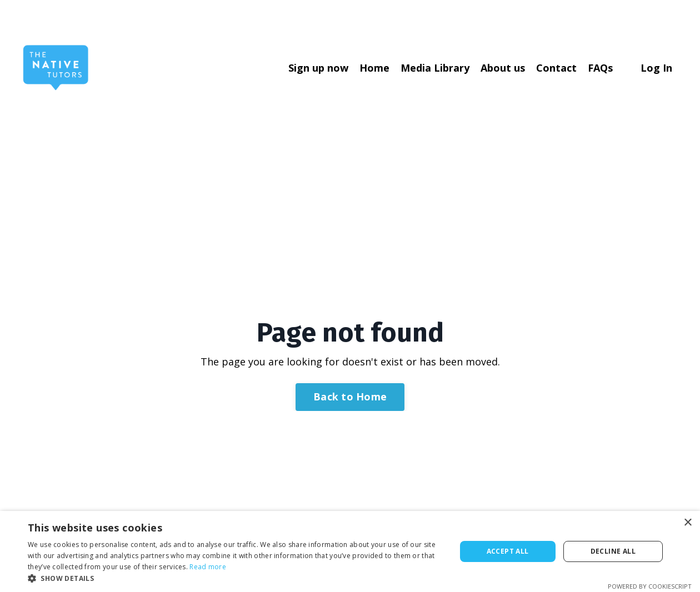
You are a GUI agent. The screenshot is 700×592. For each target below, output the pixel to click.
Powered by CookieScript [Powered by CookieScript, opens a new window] (650, 586)
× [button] (687, 523)
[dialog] (350, 551)
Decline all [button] (613, 551)
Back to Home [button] (350, 397)
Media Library (435, 68)
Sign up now (318, 68)
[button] (236, 578)
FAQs (600, 68)
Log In (656, 68)
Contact (556, 68)
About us (503, 68)
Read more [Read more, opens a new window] (208, 567)
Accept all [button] (508, 551)
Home (374, 68)
